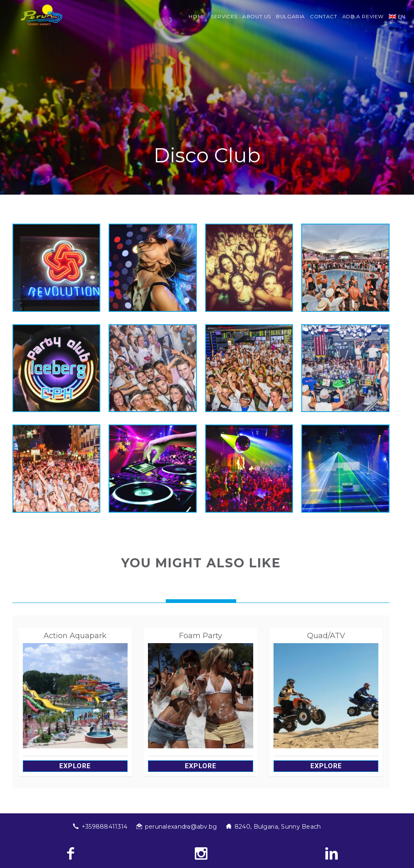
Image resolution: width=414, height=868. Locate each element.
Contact (323, 16)
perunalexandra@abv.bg (181, 827)
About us (257, 16)
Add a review (363, 16)
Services (224, 16)
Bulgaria (291, 16)
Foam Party (201, 636)
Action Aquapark (75, 636)
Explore (75, 766)
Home (197, 16)
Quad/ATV (326, 636)
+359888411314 (105, 827)
